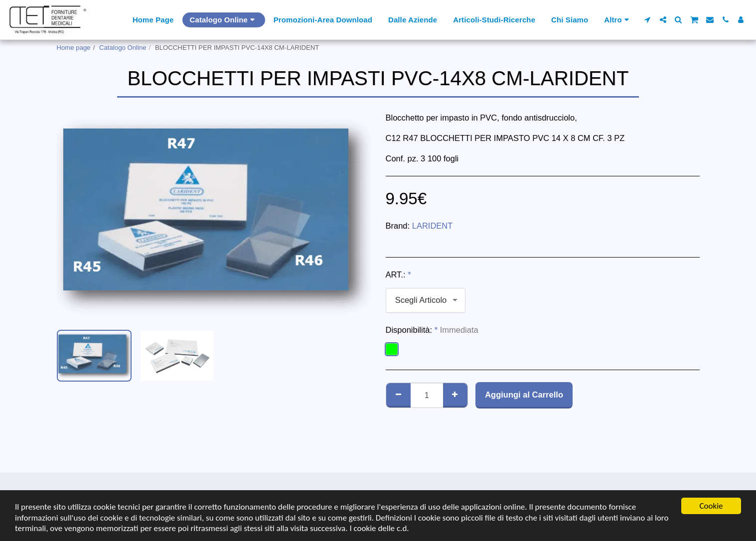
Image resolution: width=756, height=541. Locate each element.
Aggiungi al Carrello (524, 395)
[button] (648, 20)
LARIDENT (433, 226)
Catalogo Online (123, 48)
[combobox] (426, 300)
